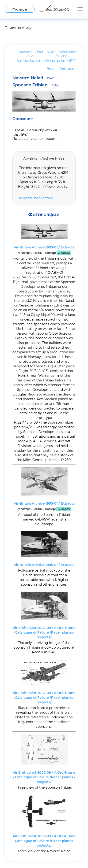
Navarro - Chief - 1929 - (32, 56)
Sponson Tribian (36, 85)
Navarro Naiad (33, 78)
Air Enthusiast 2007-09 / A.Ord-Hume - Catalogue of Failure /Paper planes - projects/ (44, 632)
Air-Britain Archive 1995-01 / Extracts (44, 247)
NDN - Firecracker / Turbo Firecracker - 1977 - (61, 60)
